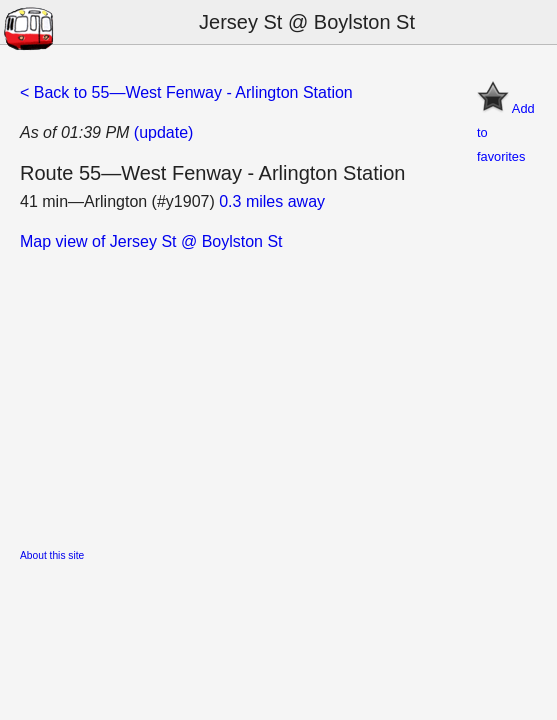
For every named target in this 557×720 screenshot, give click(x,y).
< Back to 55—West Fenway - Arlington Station (186, 92)
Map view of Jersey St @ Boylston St (151, 241)
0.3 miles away (272, 201)
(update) (164, 132)
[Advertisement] (278, 394)
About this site (52, 555)
